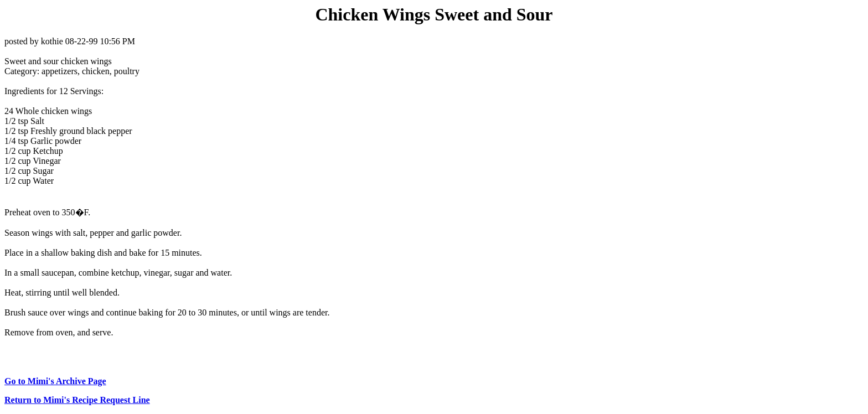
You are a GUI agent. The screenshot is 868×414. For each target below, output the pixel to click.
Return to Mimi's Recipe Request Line (77, 400)
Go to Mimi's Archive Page (55, 381)
